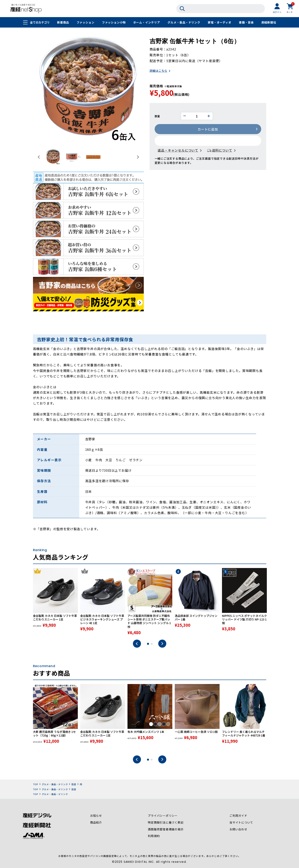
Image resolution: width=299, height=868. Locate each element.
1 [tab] (148, 644)
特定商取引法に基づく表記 (166, 823)
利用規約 (154, 837)
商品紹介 (96, 823)
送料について (222, 151)
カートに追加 (208, 129)
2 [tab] (152, 644)
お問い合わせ (238, 830)
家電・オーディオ (219, 23)
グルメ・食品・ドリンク (184, 23)
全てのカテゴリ (40, 23)
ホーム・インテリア (146, 23)
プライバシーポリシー (163, 816)
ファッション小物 (114, 23)
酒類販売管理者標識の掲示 (166, 830)
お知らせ (96, 816)
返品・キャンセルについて (178, 151)
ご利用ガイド (238, 816)
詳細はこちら (159, 71)
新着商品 (63, 23)
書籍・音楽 (246, 23)
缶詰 (74, 785)
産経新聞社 (269, 23)
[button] (53, 157)
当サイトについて (241, 823)
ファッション (85, 23)
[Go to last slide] (39, 157)
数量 (157, 116)
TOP (36, 785)
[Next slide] (138, 157)
